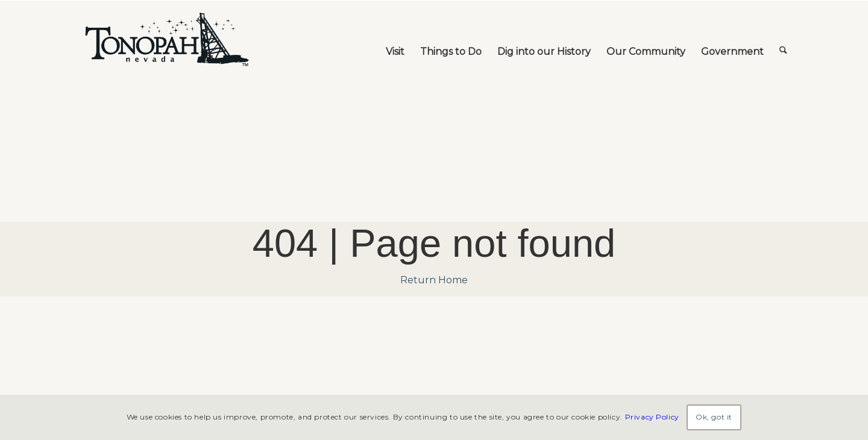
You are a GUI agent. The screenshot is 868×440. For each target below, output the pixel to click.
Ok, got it (714, 417)
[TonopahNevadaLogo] (166, 40)
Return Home (434, 280)
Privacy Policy (652, 417)
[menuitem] (395, 40)
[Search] (783, 40)
